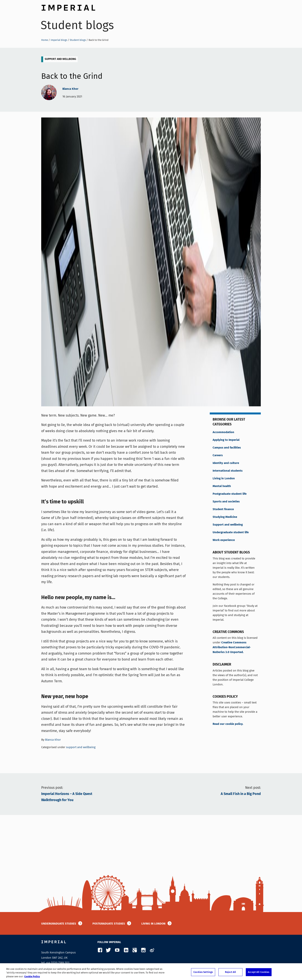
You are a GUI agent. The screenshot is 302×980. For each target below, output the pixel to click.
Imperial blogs (59, 40)
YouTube (117, 950)
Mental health (222, 486)
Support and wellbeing (228, 525)
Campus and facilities (227, 448)
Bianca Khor (70, 89)
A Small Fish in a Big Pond (241, 794)
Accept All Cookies (259, 974)
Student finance (223, 509)
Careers (218, 455)
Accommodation (223, 432)
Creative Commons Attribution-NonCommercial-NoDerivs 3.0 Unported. (232, 647)
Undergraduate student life (231, 532)
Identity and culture (226, 463)
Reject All (230, 974)
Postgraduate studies (109, 924)
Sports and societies (226, 502)
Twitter (109, 950)
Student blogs (77, 25)
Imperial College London (68, 7)
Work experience (224, 540)
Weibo (152, 950)
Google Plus (135, 950)
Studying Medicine (225, 517)
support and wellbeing (60, 59)
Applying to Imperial (226, 440)
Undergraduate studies (59, 924)
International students (228, 471)
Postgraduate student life (230, 494)
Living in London (224, 479)
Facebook (100, 950)
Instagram (143, 950)
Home (45, 40)
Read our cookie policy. (228, 724)
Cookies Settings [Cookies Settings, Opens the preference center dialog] (203, 974)
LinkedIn (126, 950)
